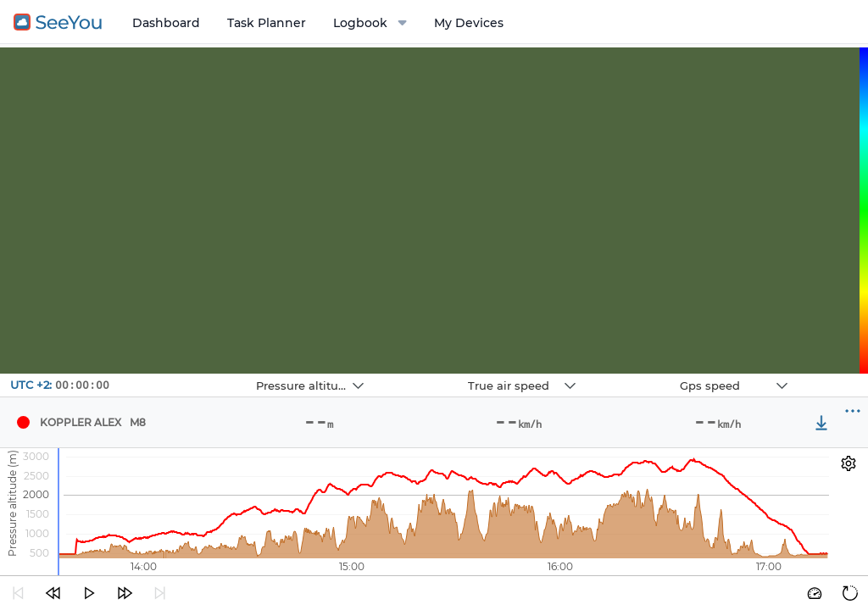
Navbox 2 (426, 374)
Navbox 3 (638, 374)
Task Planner (267, 23)
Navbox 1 (214, 374)
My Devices (469, 23)
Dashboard (166, 23)
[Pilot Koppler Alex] (23, 423)
